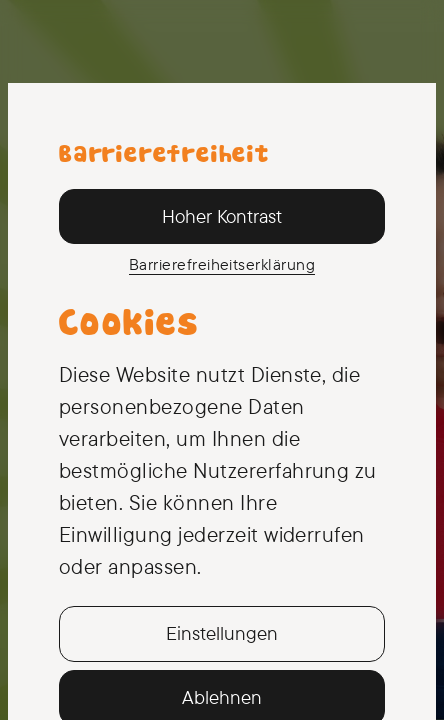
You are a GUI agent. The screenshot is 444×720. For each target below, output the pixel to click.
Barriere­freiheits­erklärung (222, 264)
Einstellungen (222, 633)
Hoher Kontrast (222, 216)
